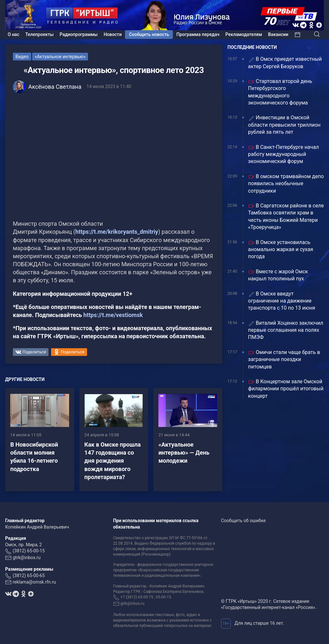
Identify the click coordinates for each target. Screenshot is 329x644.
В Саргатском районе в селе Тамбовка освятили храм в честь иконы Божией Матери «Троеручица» (286, 216)
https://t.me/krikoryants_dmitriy (117, 232)
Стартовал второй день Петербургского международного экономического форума (280, 92)
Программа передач (198, 34)
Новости (113, 34)
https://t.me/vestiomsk (113, 315)
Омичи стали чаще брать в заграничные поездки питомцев (284, 359)
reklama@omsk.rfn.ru (34, 582)
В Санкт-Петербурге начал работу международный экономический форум (283, 154)
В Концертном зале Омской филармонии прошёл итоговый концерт (286, 389)
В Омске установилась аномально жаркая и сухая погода (281, 249)
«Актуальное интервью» (60, 57)
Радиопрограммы (79, 34)
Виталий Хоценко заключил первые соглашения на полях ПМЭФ (286, 330)
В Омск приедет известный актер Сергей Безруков (285, 63)
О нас (13, 34)
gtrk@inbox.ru (27, 558)
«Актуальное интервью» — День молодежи (184, 453)
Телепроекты (40, 34)
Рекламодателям (244, 34)
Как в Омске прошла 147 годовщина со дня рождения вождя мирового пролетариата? (113, 461)
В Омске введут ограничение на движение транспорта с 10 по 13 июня (282, 301)
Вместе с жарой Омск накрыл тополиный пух (278, 275)
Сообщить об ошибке (243, 521)
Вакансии (278, 34)
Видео (22, 57)
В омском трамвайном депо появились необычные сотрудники (286, 184)
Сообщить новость (149, 34)
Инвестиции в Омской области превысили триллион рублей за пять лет (284, 125)
